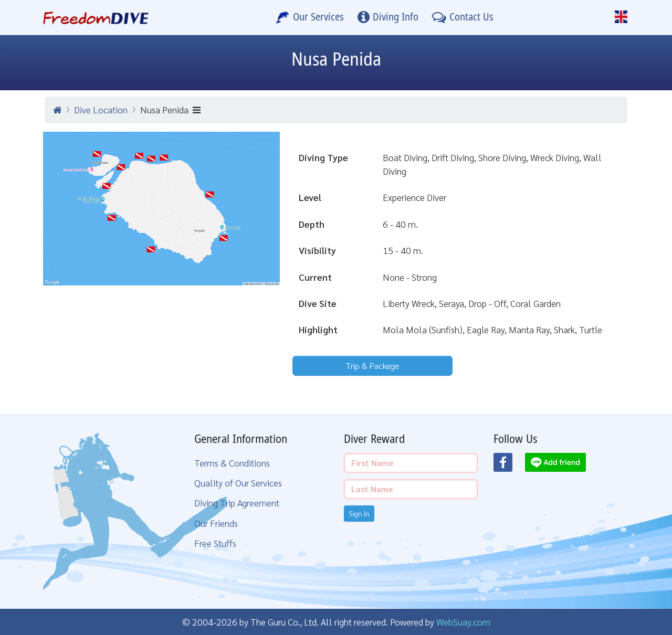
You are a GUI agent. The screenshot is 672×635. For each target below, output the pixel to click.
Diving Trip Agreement (237, 502)
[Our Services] (310, 17)
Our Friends (216, 523)
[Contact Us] (463, 17)
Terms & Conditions (232, 463)
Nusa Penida (170, 109)
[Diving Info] (388, 17)
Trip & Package (373, 366)
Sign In (359, 513)
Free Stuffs (215, 543)
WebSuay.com (463, 622)
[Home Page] (96, 17)
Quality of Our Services (238, 483)
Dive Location (101, 109)
